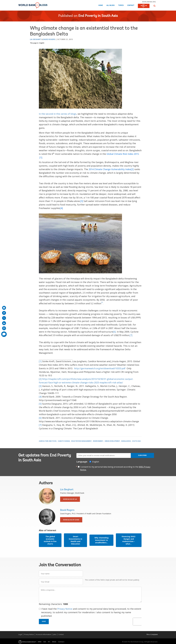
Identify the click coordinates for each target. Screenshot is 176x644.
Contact (131, 5)
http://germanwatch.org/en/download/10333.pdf (100, 368)
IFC (49, 642)
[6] (114, 332)
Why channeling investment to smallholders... (102, 540)
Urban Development (112, 441)
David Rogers (49, 39)
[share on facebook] (4, 313)
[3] (40, 386)
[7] (131, 335)
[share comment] (4, 334)
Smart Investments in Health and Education (75, 540)
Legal (20, 634)
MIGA (54, 642)
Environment (98, 441)
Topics (121, 5)
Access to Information (44, 634)
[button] (154, 6)
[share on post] (4, 318)
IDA (45, 642)
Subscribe (142, 455)
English (42, 43)
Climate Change (64, 441)
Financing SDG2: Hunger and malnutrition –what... (129, 540)
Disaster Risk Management (81, 441)
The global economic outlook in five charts (50, 540)
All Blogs (110, 5)
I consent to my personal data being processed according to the (115, 468)
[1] (40, 361)
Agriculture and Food (48, 441)
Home (101, 5)
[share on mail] (4, 308)
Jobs (55, 634)
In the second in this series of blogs (58, 114)
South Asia (136, 441)
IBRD (40, 642)
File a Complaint (152, 634)
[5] (40, 404)
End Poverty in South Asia (98, 16)
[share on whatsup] (4, 328)
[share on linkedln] (4, 323)
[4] (40, 397)
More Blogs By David (71, 520)
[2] (40, 379)
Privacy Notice (65, 609)
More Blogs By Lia (70, 499)
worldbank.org (149, 2)
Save (44, 621)
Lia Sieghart (36, 39)
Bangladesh (126, 441)
